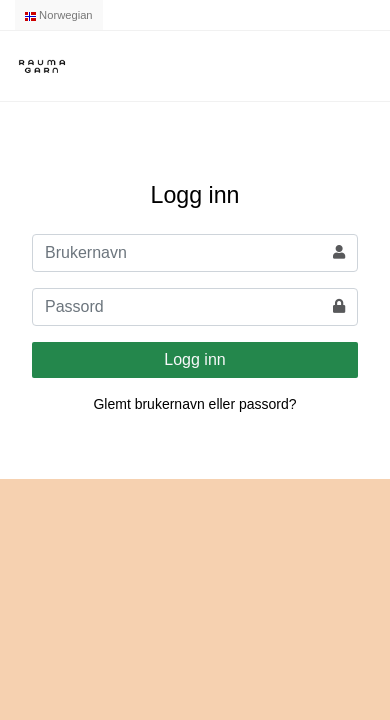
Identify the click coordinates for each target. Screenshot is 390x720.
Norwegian (59, 15)
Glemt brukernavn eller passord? (194, 404)
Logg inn (194, 359)
